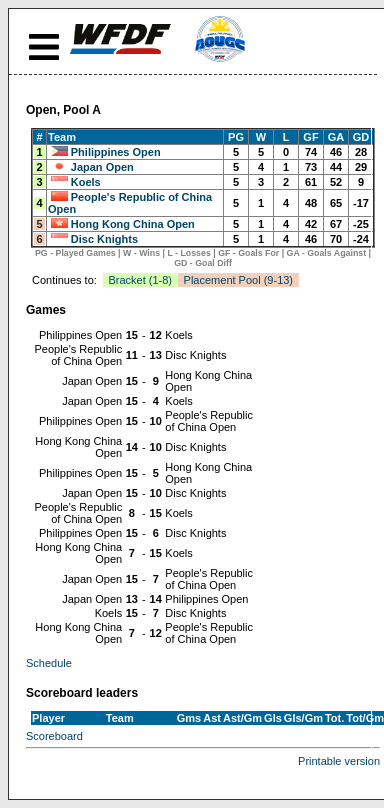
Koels (86, 182)
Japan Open (102, 167)
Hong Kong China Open (133, 224)
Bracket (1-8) (140, 280)
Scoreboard (54, 736)
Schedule (49, 663)
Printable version (339, 761)
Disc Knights (104, 239)
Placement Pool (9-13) (238, 280)
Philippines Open (116, 152)
